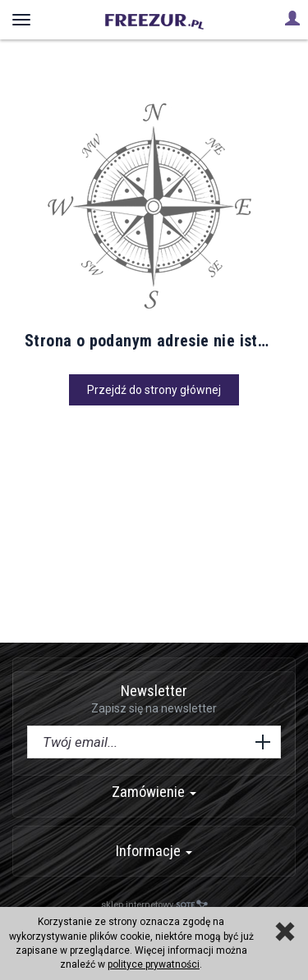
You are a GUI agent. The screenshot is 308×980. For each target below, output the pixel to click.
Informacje (154, 851)
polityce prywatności (154, 964)
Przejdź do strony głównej (154, 390)
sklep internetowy (154, 905)
